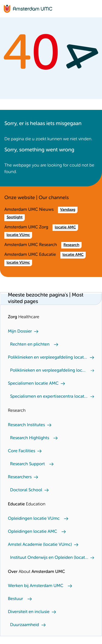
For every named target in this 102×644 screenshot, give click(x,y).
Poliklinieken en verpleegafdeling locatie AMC (48, 358)
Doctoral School (26, 490)
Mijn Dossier (20, 331)
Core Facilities (21, 451)
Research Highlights (30, 438)
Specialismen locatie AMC (33, 384)
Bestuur (16, 599)
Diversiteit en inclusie (29, 612)
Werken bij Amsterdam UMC (36, 586)
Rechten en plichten (30, 345)
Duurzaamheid (25, 625)
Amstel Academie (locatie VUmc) (40, 545)
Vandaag (68, 210)
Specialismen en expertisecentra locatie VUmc (49, 397)
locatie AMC (65, 228)
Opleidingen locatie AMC (33, 532)
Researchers (20, 477)
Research (71, 245)
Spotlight (15, 218)
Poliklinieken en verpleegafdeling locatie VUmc (48, 371)
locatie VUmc (18, 235)
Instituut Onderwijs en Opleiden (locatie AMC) (49, 558)
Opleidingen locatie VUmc (34, 519)
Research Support (27, 464)
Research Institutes (26, 425)
